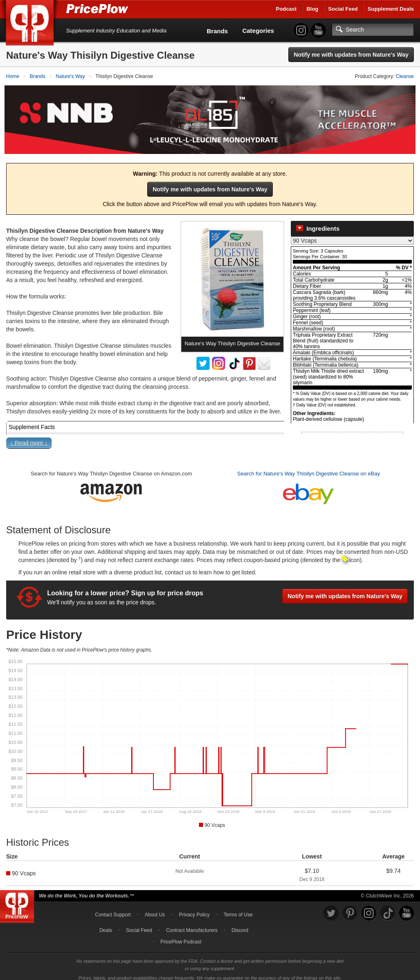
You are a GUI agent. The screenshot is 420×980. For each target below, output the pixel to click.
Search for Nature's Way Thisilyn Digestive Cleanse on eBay (309, 468)
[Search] (373, 30)
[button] (210, 439)
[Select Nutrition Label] (352, 235)
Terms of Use (238, 909)
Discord (240, 925)
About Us (155, 909)
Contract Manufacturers (192, 925)
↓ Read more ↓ (29, 438)
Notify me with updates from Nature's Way (351, 55)
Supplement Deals (391, 9)
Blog (312, 9)
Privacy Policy (194, 909)
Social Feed (343, 9)
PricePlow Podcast (181, 936)
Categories (258, 31)
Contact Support (113, 909)
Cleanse (405, 76)
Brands (217, 31)
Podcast (286, 9)
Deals (106, 925)
